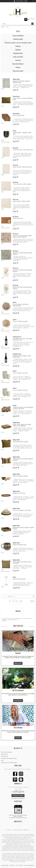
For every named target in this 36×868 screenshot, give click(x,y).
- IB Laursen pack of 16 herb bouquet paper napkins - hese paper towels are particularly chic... (22, 293)
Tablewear (18, 50)
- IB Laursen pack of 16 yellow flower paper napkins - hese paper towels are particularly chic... (22, 276)
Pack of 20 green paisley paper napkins (23, 253)
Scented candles (18, 39)
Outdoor (18, 67)
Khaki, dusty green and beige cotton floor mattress (22, 425)
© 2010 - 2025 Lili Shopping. (27, 865)
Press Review (5, 756)
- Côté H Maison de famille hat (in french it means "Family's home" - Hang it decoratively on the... (23, 309)
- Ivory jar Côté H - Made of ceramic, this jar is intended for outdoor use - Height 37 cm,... (22, 395)
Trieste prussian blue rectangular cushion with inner (23, 408)
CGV (17, 865)
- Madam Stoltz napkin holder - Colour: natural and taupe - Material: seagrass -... (23, 532)
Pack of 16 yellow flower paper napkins (23, 271)
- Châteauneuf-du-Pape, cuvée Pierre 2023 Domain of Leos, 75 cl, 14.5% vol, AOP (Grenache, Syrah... (23, 361)
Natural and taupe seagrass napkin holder (23, 528)
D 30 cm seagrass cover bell (22, 510)
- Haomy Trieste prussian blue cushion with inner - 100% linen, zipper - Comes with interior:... (23, 412)
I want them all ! (18, 700)
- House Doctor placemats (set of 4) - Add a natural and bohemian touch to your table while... (23, 120)
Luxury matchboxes (18, 36)
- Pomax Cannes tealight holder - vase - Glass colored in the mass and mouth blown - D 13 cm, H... (23, 138)
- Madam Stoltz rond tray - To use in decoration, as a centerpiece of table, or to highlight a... (23, 498)
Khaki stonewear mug (20, 545)
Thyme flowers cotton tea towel (23, 150)
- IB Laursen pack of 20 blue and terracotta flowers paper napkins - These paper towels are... (23, 241)
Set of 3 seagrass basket (20, 476)
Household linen (18, 53)
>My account (20, 1)
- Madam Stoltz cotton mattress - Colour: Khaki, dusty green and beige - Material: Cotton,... (23, 429)
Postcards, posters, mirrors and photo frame (18, 43)
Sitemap (12, 865)
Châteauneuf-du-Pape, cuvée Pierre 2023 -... (22, 356)
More (4, 621)
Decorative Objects (18, 64)
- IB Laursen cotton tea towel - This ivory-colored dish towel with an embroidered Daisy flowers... (22, 173)
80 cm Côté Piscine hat (20, 321)
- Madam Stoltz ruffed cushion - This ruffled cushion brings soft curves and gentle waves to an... (23, 447)
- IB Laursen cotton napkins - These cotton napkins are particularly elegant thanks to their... (22, 190)
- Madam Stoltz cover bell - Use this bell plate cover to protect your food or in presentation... (23, 515)
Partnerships (4, 754)
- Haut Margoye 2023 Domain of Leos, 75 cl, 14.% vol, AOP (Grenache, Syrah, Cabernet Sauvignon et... (23, 344)
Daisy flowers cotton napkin (21, 201)
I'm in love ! (18, 738)
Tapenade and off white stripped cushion (23, 459)
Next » (32, 601)
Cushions (18, 46)
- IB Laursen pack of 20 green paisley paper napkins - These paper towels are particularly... (23, 258)
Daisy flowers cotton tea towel (22, 167)
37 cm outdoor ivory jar (20, 390)
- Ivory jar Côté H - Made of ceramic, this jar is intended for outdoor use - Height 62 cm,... (22, 378)
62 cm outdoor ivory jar (20, 373)
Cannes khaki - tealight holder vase (22, 133)
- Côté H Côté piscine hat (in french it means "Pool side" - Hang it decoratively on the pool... (23, 326)
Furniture (18, 60)
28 (21, 601)
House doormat (18, 218)
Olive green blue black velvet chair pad (22, 562)
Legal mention (5, 865)
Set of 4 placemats (19, 115)
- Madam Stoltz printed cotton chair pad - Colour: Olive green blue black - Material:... (23, 567)
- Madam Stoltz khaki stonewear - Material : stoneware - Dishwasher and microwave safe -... (23, 550)
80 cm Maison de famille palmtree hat (21, 305)
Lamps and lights (18, 57)
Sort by (10, 596)
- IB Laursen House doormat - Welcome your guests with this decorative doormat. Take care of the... (23, 224)
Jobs (2, 761)
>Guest (25, 1)
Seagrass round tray (19, 493)
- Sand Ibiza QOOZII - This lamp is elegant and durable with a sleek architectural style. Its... (23, 584)
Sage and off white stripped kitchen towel (21, 82)
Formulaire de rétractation (18, 798)
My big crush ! (18, 663)
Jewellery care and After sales (9, 758)
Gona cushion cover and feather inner (23, 99)
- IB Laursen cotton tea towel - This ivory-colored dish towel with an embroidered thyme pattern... (22, 155)
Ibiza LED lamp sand (19, 579)
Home (3, 27)
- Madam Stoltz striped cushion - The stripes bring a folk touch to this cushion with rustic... (23, 464)
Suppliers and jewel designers (9, 763)
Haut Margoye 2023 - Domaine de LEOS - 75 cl (22, 339)
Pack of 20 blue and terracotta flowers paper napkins (22, 236)
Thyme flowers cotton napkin (22, 184)
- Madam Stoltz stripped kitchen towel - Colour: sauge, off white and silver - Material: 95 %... (23, 86)
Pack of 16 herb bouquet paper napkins (23, 288)
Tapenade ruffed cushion (21, 442)
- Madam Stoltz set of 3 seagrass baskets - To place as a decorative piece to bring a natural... (23, 481)
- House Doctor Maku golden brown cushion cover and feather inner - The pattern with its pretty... (23, 103)
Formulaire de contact (18, 795)
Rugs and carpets (18, 71)
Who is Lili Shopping (6, 752)
